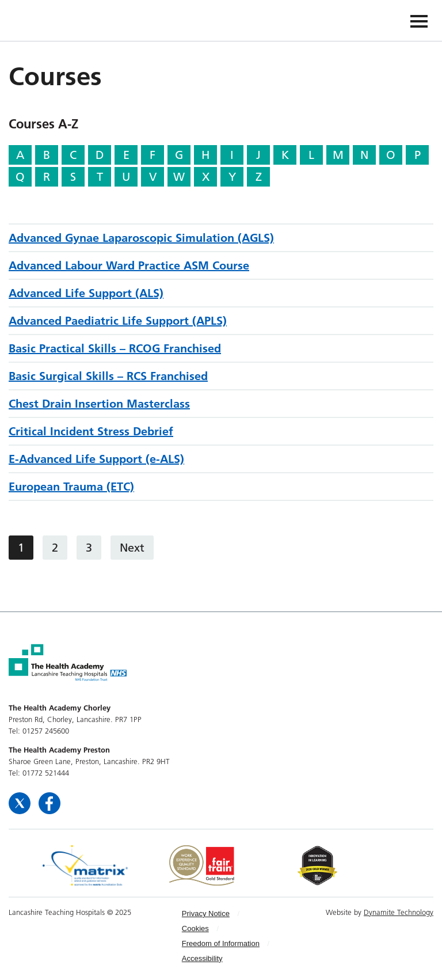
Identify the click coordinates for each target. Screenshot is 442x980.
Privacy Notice (206, 913)
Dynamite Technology (399, 912)
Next (132, 548)
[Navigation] (419, 20)
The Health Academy (36, 20)
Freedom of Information (221, 943)
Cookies (195, 928)
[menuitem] (228, 914)
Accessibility (202, 958)
